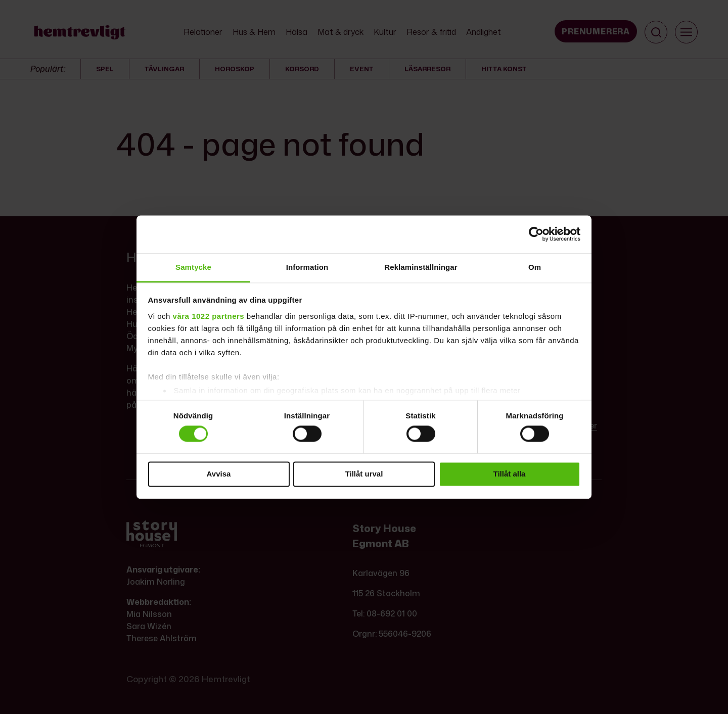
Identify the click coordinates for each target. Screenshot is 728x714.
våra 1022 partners (209, 316)
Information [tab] (307, 267)
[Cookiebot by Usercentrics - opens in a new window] (536, 234)
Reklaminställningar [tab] (421, 267)
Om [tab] (535, 267)
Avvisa (219, 474)
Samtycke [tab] (193, 267)
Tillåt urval (364, 474)
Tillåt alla (510, 474)
